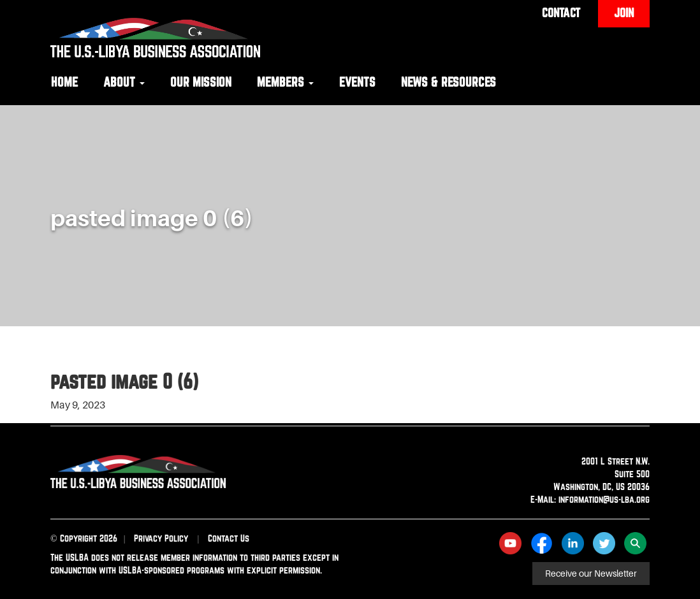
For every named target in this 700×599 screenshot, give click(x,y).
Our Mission (201, 82)
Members (285, 82)
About (124, 82)
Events (357, 82)
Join (624, 13)
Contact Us (229, 538)
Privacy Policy (161, 538)
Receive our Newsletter (591, 574)
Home (64, 82)
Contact (561, 13)
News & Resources (448, 82)
